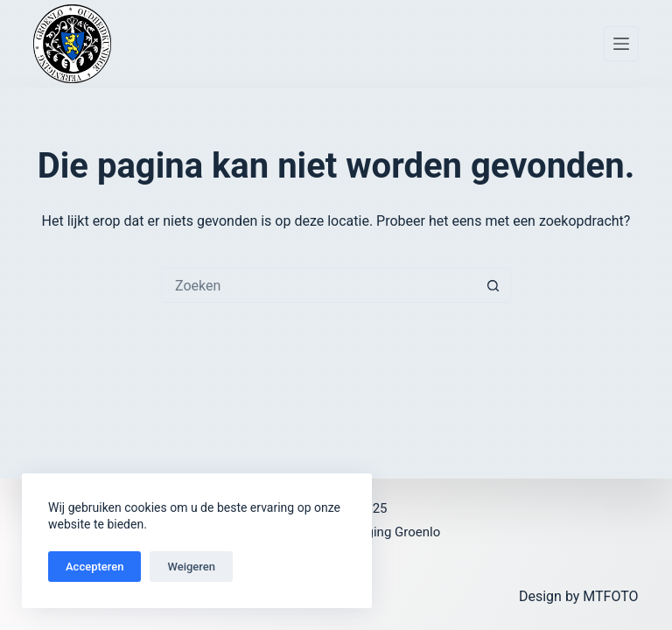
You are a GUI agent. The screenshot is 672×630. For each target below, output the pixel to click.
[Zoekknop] (493, 285)
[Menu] (621, 44)
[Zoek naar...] (318, 285)
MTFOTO (610, 596)
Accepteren (94, 567)
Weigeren (191, 567)
